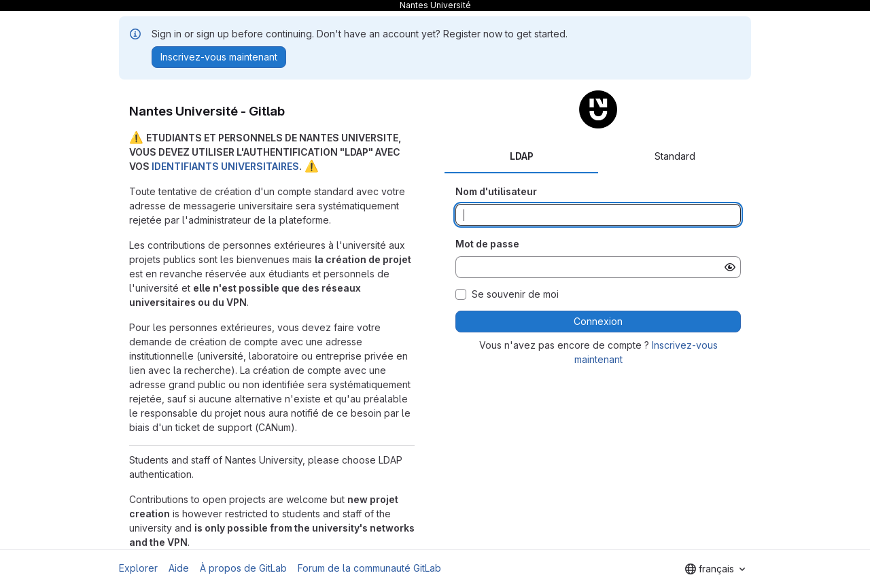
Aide (179, 568)
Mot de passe (487, 244)
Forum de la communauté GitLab (369, 568)
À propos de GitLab (243, 568)
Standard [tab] (675, 156)
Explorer (138, 568)
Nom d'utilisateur (496, 191)
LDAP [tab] (522, 156)
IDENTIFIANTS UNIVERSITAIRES (225, 166)
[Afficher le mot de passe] (730, 267)
